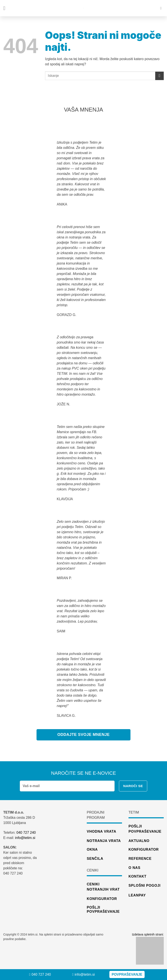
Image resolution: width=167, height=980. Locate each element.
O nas (134, 868)
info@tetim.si (26, 838)
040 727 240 (26, 833)
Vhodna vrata (102, 831)
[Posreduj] (159, 76)
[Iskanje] (162, 8)
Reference (140, 859)
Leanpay (137, 895)
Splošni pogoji (144, 885)
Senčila (95, 859)
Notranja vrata (104, 841)
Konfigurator (144, 849)
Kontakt (138, 876)
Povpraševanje (127, 974)
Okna (92, 849)
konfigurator (102, 899)
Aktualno (139, 841)
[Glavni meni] (6, 8)
